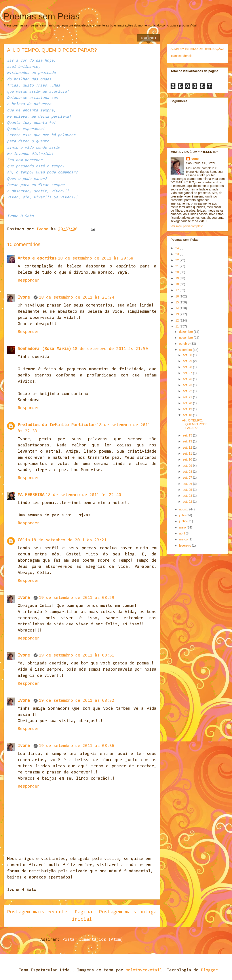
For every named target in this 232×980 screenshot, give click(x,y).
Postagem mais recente (37, 912)
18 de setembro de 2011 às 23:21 (69, 540)
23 (178, 254)
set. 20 (188, 403)
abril (182, 533)
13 (178, 314)
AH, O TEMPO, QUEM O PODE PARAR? (195, 424)
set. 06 (188, 484)
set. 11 (188, 453)
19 (178, 278)
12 (178, 320)
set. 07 (188, 478)
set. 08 (188, 472)
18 (178, 284)
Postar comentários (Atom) (93, 940)
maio (183, 527)
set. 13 (188, 441)
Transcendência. (182, 56)
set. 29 (188, 361)
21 (178, 266)
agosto (184, 509)
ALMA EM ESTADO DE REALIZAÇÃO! (197, 49)
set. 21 (188, 397)
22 (178, 260)
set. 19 (188, 409)
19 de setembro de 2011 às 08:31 (77, 655)
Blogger (209, 970)
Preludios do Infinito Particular (57, 425)
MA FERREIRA (31, 495)
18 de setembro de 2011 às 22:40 (83, 495)
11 (178, 326)
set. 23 (188, 385)
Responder (29, 280)
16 (178, 296)
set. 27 (188, 373)
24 (178, 248)
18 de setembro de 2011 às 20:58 (96, 258)
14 (178, 308)
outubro (185, 344)
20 (178, 272)
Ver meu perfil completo (187, 226)
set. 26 (188, 379)
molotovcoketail (144, 970)
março (184, 539)
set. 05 (188, 490)
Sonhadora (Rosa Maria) (44, 349)
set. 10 (188, 459)
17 (178, 290)
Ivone (25, 297)
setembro (186, 350)
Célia (24, 540)
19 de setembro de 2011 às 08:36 (77, 746)
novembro (186, 338)
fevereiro (185, 545)
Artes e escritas (37, 258)
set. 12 (188, 448)
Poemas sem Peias (42, 16)
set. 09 (188, 466)
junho (183, 521)
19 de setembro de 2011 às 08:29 (77, 598)
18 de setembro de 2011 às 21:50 (110, 349)
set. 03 (188, 496)
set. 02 (188, 502)
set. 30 (188, 355)
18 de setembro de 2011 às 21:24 (77, 297)
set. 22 (188, 391)
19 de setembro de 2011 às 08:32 (77, 701)
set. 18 (188, 415)
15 (178, 302)
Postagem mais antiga (128, 912)
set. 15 (188, 435)
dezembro (186, 332)
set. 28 (188, 367)
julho (183, 515)
